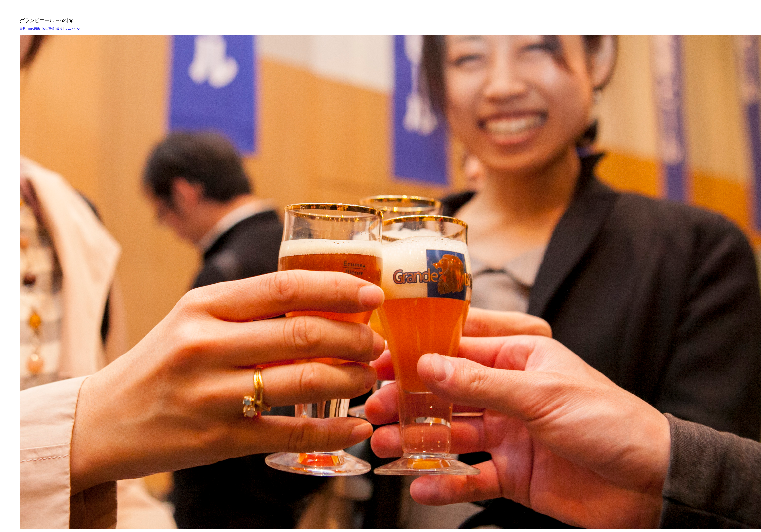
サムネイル (72, 29)
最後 (59, 29)
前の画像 (34, 29)
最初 (23, 29)
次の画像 (48, 29)
